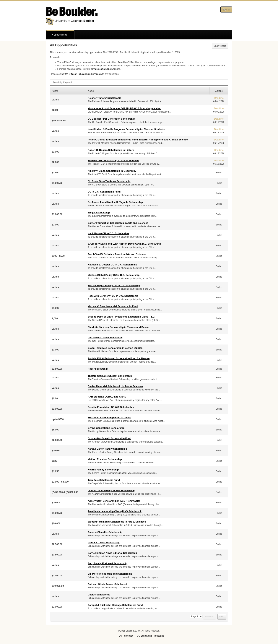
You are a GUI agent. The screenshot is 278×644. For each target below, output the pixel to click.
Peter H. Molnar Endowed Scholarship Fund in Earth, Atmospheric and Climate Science (138, 140)
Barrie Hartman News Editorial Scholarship (112, 553)
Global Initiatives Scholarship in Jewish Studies (115, 348)
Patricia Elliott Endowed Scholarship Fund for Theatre (119, 358)
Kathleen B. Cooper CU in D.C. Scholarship (112, 265)
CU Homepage (126, 636)
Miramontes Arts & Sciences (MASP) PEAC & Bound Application (124, 108)
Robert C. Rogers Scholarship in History (111, 150)
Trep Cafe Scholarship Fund (104, 480)
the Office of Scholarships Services (82, 74)
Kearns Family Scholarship (103, 470)
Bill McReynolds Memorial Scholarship (110, 574)
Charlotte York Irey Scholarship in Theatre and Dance (118, 327)
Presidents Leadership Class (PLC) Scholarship (115, 511)
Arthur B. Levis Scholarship (104, 543)
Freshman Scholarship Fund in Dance (109, 418)
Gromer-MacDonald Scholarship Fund (109, 438)
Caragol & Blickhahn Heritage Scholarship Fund (115, 605)
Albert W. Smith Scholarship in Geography (112, 171)
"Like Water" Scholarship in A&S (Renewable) (114, 501)
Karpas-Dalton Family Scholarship (107, 449)
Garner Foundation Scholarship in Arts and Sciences (118, 223)
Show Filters (220, 46)
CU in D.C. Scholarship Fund (104, 192)
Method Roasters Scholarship (105, 459)
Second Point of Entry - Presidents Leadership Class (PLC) (121, 317)
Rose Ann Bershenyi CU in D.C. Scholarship (113, 296)
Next (222, 617)
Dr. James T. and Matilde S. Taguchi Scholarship (115, 202)
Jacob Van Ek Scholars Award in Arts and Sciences (117, 254)
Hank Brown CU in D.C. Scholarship (108, 233)
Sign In (226, 9)
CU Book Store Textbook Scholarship (109, 181)
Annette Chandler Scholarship (105, 532)
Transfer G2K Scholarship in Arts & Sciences (113, 160)
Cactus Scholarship (99, 595)
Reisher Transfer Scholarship (104, 98)
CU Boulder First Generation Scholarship (111, 119)
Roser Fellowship (98, 369)
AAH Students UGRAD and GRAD (107, 397)
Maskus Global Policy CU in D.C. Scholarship (114, 275)
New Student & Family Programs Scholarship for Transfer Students (126, 129)
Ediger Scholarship (99, 213)
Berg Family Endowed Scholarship (108, 563)
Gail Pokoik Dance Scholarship (105, 338)
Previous (210, 617)
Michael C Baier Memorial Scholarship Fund (113, 306)
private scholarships (101, 69)
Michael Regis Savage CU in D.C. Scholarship (114, 285)
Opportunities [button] (60, 35)
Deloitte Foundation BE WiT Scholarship (111, 407)
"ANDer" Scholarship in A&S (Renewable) (112, 490)
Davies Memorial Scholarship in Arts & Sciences (115, 386)
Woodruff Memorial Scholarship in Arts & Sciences (117, 522)
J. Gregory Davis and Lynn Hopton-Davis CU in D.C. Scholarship (125, 244)
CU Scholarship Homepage (150, 636)
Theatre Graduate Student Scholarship (110, 376)
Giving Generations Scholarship (106, 428)
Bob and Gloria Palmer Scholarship (108, 584)
